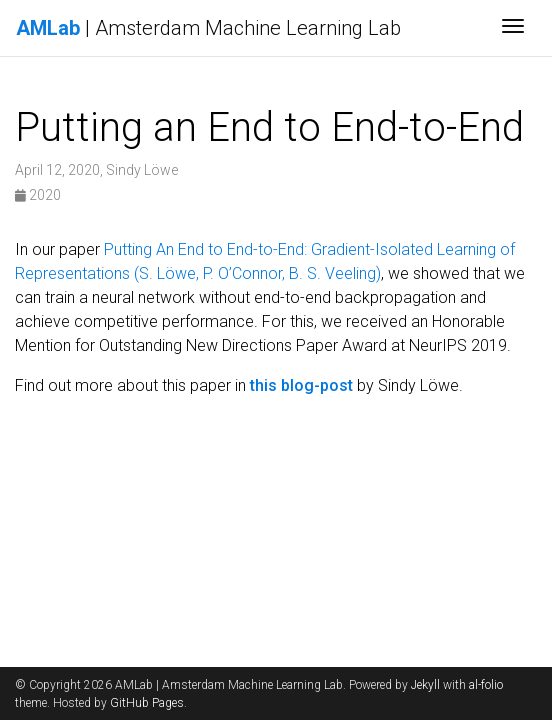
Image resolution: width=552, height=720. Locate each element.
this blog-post (301, 385)
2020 (38, 195)
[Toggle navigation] (513, 28)
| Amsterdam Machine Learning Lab (208, 28)
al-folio (486, 685)
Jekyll (425, 685)
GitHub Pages (147, 703)
